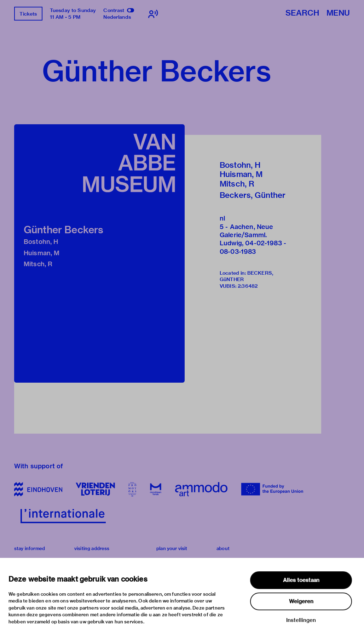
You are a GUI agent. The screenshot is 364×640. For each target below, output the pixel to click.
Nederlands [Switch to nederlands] (117, 17)
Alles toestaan (301, 580)
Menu (338, 13)
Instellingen (301, 620)
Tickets (28, 14)
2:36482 (248, 286)
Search (302, 13)
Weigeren (301, 601)
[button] (99, 253)
